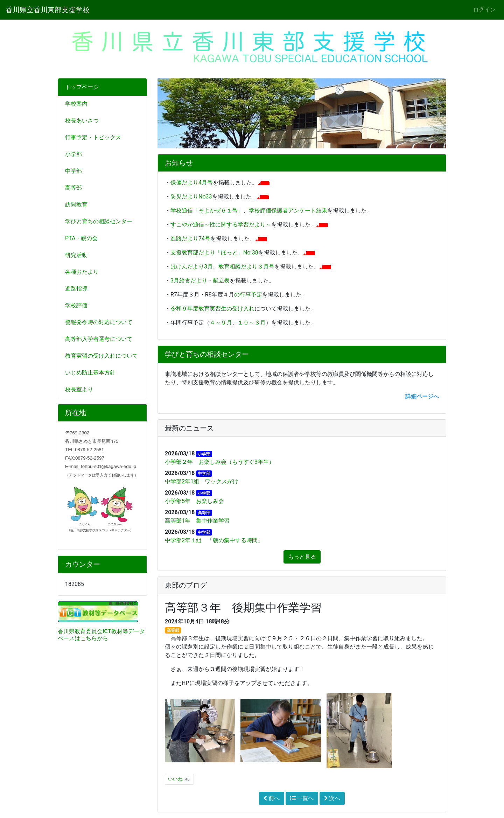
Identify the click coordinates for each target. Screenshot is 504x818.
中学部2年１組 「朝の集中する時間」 (214, 540)
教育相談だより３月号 (246, 267)
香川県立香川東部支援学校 (48, 10)
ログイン (484, 10)
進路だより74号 (190, 239)
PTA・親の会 (81, 238)
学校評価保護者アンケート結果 (288, 211)
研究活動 (76, 255)
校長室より (79, 389)
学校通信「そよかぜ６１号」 (207, 211)
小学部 (73, 154)
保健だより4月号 (192, 183)
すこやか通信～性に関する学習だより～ (221, 225)
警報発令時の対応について (99, 322)
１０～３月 (252, 323)
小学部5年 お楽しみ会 (194, 501)
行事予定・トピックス (93, 137)
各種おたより (82, 272)
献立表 (221, 281)
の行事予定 (248, 295)
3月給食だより (189, 281)
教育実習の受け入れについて (101, 356)
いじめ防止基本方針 (90, 373)
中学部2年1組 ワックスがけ (202, 481)
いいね (179, 779)
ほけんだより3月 (192, 267)
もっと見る (302, 557)
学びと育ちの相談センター (99, 221)
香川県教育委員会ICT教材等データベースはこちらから (101, 635)
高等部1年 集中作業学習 (197, 521)
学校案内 (76, 104)
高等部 (73, 188)
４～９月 (221, 323)
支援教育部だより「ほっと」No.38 (214, 253)
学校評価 (76, 305)
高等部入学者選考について (99, 339)
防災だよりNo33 (191, 197)
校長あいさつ (82, 121)
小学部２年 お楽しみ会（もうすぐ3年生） (220, 462)
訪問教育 (76, 205)
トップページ (82, 87)
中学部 (73, 171)
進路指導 (76, 289)
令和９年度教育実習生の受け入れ (212, 309)
